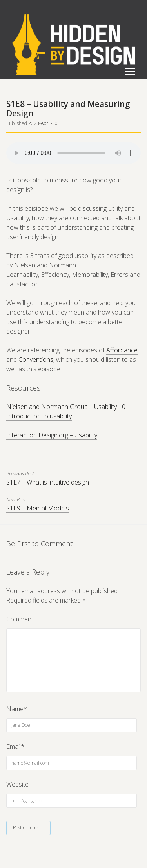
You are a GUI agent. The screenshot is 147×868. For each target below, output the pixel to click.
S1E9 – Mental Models (38, 508)
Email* (15, 746)
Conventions (36, 359)
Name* (17, 709)
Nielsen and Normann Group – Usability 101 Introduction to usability (68, 411)
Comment (20, 619)
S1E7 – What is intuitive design (48, 482)
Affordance (122, 350)
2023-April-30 (43, 123)
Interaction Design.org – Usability (52, 435)
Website (17, 784)
